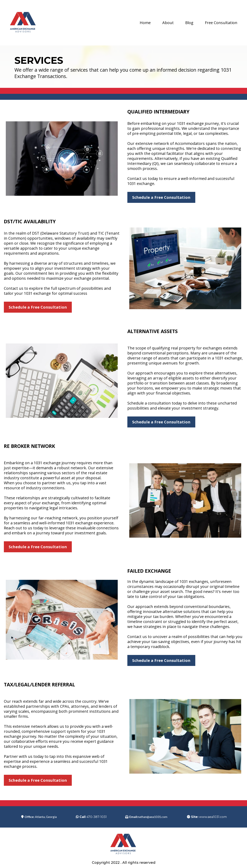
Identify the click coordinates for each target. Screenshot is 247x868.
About (168, 23)
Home (145, 23)
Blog (189, 23)
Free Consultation (221, 23)
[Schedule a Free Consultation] (161, 197)
